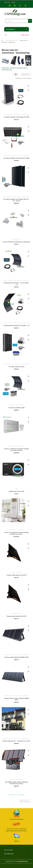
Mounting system (16, 239)
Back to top (25, 801)
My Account (7, 2)
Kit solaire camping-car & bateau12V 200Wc (17, 158)
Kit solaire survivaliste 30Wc (16, 408)
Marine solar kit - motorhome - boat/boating (16, 114)
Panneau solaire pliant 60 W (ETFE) (17, 575)
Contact (13, 2)
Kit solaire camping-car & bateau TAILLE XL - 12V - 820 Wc (17, 200)
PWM (17, 489)
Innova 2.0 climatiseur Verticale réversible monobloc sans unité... (16, 533)
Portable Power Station (16, 779)
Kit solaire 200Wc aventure (17, 367)
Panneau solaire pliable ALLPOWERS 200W (16, 657)
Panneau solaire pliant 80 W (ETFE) (17, 616)
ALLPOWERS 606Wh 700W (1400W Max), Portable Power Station (17, 783)
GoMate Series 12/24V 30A (16, 491)
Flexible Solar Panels (16, 573)
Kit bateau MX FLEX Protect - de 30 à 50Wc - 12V (16, 284)
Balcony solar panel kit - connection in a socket (16, 741)
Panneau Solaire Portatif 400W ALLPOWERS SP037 (17, 699)
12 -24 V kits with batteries (17, 405)
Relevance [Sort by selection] (27, 74)
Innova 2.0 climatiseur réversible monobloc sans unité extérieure (17, 450)
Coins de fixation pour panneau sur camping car (16, 242)
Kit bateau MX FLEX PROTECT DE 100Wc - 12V (16, 326)
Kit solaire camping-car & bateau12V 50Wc (17, 117)
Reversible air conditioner (17, 446)
